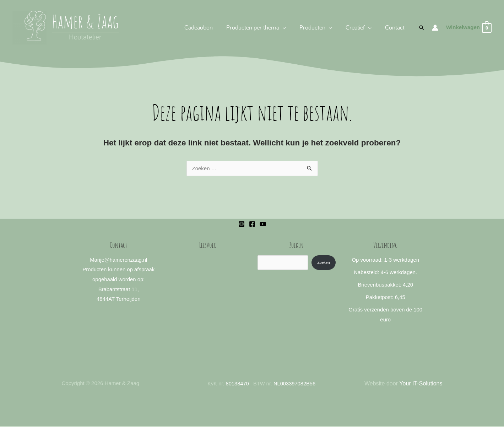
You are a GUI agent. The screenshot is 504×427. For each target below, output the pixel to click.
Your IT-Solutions (421, 384)
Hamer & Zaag (85, 21)
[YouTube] (263, 224)
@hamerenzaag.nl (126, 260)
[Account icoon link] (435, 28)
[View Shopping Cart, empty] (468, 28)
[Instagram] (242, 224)
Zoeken (323, 262)
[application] (285, 27)
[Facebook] (252, 224)
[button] (259, 27)
